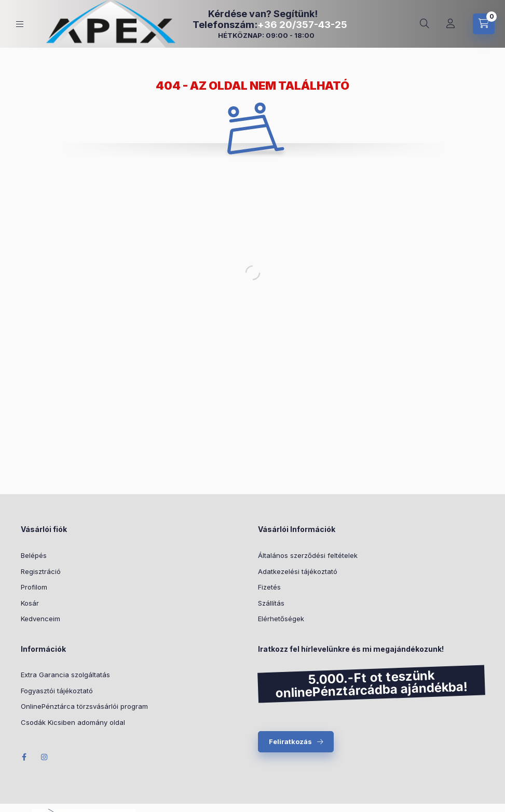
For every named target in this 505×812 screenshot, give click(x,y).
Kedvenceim (40, 619)
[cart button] (484, 24)
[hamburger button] (20, 24)
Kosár (30, 603)
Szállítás (271, 603)
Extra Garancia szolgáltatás (65, 675)
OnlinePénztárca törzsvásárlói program (84, 706)
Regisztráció (41, 571)
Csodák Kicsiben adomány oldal (73, 722)
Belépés (34, 555)
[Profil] (451, 24)
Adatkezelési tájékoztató (298, 571)
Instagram (45, 757)
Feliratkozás (290, 741)
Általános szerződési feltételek (308, 555)
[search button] (425, 24)
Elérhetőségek (281, 619)
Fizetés (269, 587)
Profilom (34, 587)
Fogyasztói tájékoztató (57, 691)
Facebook (24, 757)
